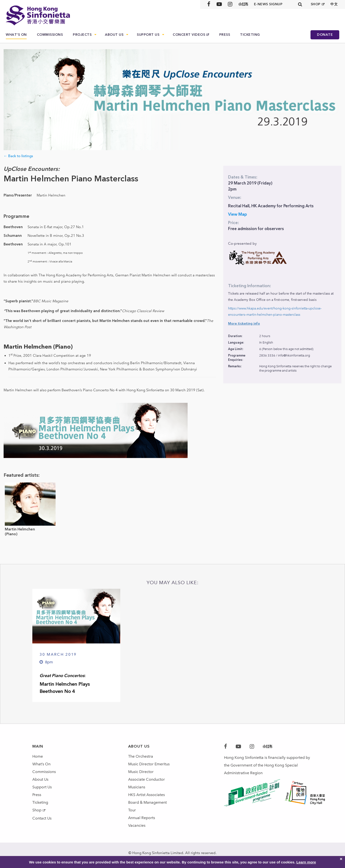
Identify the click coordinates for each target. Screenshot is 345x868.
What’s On (16, 35)
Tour (132, 810)
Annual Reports (142, 818)
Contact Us (42, 818)
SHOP (316, 4)
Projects (82, 35)
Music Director (141, 772)
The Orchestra (141, 756)
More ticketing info (244, 324)
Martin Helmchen (20, 529)
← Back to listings (18, 156)
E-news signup (268, 4)
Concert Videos (189, 35)
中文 (334, 4)
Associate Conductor (147, 779)
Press (225, 35)
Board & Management (147, 802)
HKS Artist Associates (147, 795)
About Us (114, 35)
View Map (238, 214)
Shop (37, 810)
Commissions (50, 35)
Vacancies (137, 825)
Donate (325, 35)
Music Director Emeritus (149, 764)
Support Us (148, 35)
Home (38, 756)
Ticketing (250, 35)
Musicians (137, 787)
